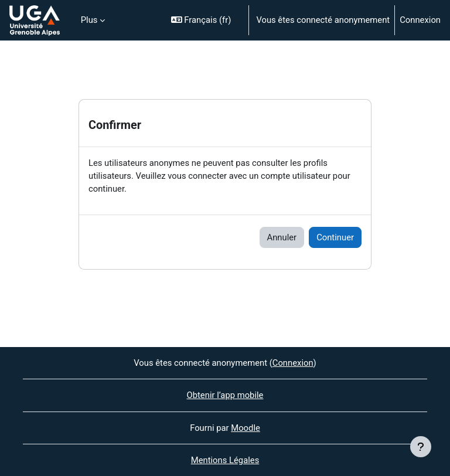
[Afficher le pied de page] (421, 447)
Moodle (246, 428)
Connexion (420, 20)
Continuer (335, 237)
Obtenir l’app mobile (225, 395)
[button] (205, 20)
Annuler (282, 237)
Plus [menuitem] (89, 20)
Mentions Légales (225, 460)
